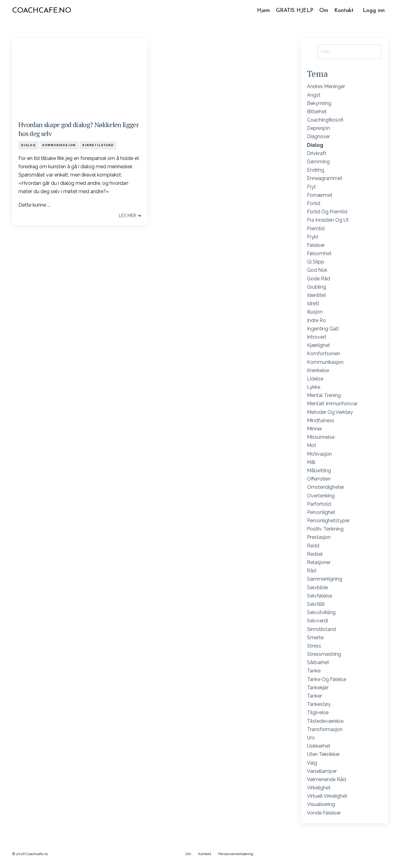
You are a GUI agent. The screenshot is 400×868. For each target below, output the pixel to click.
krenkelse (318, 370)
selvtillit (316, 604)
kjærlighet (318, 346)
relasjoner (319, 563)
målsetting (319, 471)
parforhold (319, 504)
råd (312, 571)
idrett (313, 304)
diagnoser (318, 137)
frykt (313, 237)
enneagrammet (325, 179)
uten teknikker (323, 755)
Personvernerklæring (236, 854)
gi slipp (316, 262)
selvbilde (317, 588)
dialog (29, 145)
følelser (316, 245)
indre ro (317, 320)
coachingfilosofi (325, 120)
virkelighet (319, 788)
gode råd (318, 279)
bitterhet (317, 112)
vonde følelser (324, 813)
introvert (317, 337)
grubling (317, 287)
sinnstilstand (98, 145)
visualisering (321, 805)
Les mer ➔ (130, 216)
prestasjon (319, 537)
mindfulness (321, 420)
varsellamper (322, 771)
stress (314, 646)
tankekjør (318, 688)
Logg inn (374, 11)
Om (323, 11)
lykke (314, 387)
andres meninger (326, 87)
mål (311, 462)
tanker (315, 696)
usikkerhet (319, 746)
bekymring (319, 103)
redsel (315, 554)
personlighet (321, 513)
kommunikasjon (59, 145)
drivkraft (317, 153)
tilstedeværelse (325, 721)
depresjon (318, 128)
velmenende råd (326, 780)
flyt (311, 187)
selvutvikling (321, 613)
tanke (314, 671)
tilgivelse (318, 713)
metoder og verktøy (330, 412)
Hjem (261, 11)
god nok (317, 270)
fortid (314, 204)
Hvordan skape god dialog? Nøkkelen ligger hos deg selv (78, 129)
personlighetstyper (328, 521)
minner (315, 429)
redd (313, 546)
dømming (318, 162)
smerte (315, 638)
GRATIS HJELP (293, 11)
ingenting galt (323, 329)
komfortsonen (324, 354)
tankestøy (319, 705)
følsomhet (319, 254)
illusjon (315, 312)
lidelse (315, 379)
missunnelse (321, 437)
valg (312, 763)
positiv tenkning (325, 529)
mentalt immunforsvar (332, 404)
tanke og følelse (327, 679)
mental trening (324, 396)
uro (311, 738)
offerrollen (319, 479)
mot (312, 446)
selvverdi (317, 621)
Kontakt (344, 11)
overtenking (321, 496)
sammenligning (325, 579)
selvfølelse (320, 596)
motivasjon (319, 454)
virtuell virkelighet (327, 796)
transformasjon (325, 729)
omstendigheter (326, 487)
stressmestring (324, 654)
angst (314, 95)
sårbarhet (318, 663)
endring (316, 170)
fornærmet (320, 195)
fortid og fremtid (327, 212)
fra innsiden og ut (328, 220)
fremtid (316, 229)
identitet (317, 296)
